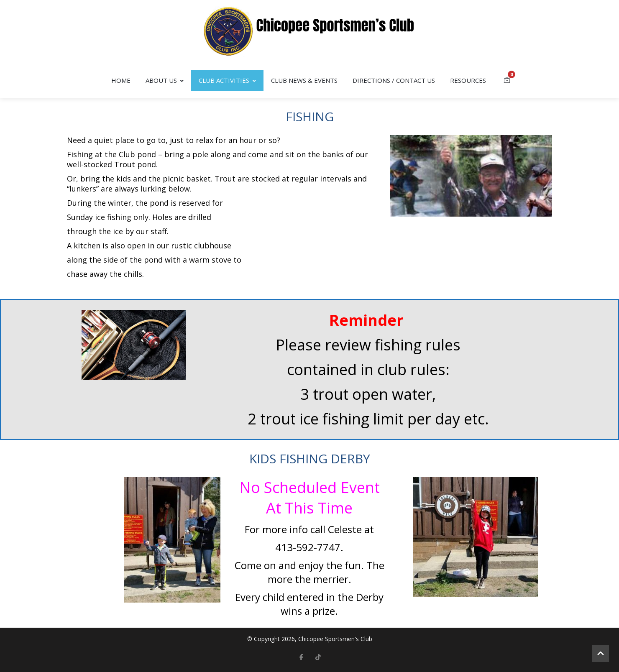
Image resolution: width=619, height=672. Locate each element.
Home (121, 80)
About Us (165, 80)
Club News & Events (304, 80)
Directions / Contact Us (394, 80)
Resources (468, 80)
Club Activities (227, 80)
